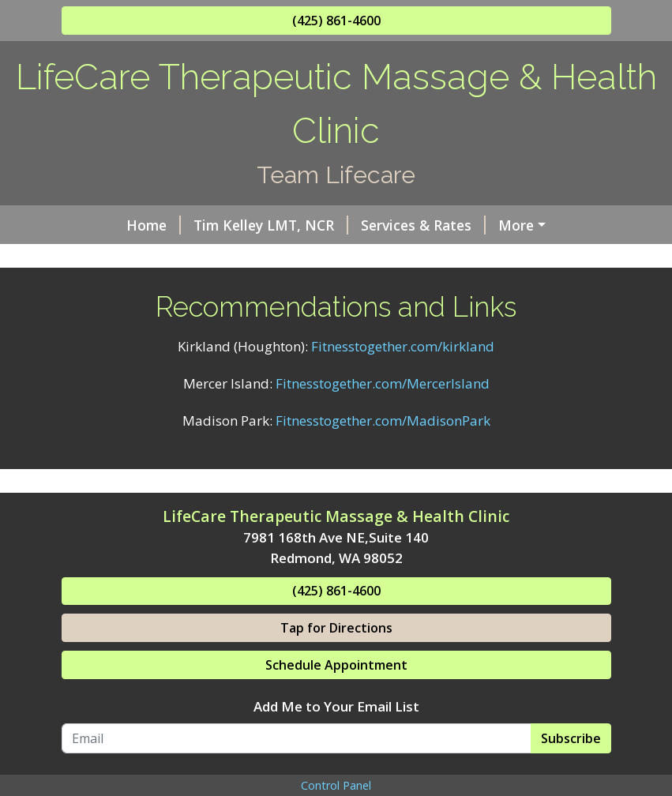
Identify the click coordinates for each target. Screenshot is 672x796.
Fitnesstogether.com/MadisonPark (383, 487)
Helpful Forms (501, 225)
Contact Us (119, 291)
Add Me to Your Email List (336, 773)
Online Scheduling (248, 258)
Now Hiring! (375, 258)
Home (101, 225)
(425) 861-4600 (336, 21)
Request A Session (456, 291)
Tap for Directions (336, 695)
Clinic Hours (122, 258)
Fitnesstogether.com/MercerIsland (383, 451)
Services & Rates (371, 225)
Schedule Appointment (336, 732)
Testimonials (484, 258)
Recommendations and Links (279, 291)
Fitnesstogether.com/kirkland (403, 413)
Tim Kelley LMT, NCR (219, 225)
